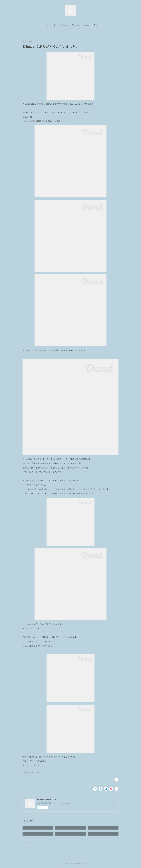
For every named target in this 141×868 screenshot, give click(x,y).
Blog (96, 25)
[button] (46, 25)
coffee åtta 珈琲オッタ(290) (31, 772)
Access (87, 25)
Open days (76, 25)
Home (46, 25)
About (55, 25)
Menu (65, 25)
